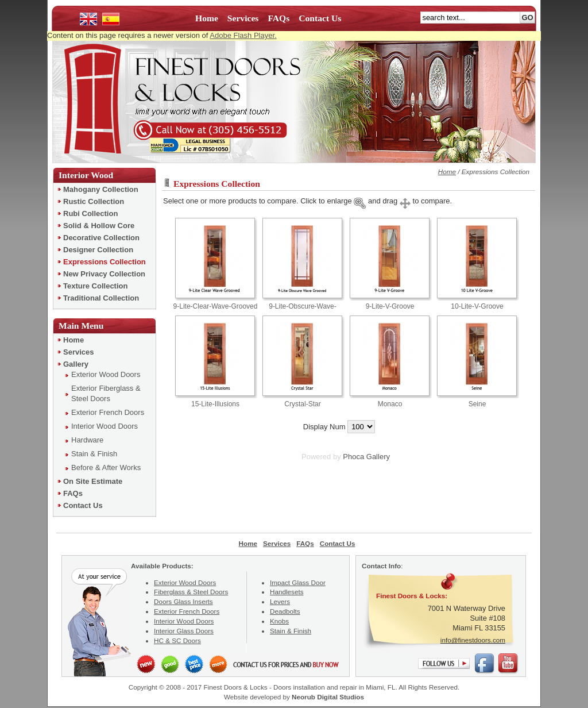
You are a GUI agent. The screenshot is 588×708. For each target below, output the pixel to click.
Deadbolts (285, 611)
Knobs (279, 621)
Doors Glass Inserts (183, 601)
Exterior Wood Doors (185, 582)
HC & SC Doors (177, 640)
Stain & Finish (291, 631)
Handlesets (287, 592)
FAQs (278, 18)
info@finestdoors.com (473, 640)
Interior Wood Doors (184, 621)
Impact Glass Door (298, 582)
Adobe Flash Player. (243, 35)
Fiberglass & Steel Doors (191, 592)
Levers (280, 601)
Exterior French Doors (187, 611)
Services (243, 18)
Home (207, 18)
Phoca (353, 457)
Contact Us (320, 18)
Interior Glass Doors (184, 631)
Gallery (378, 457)
